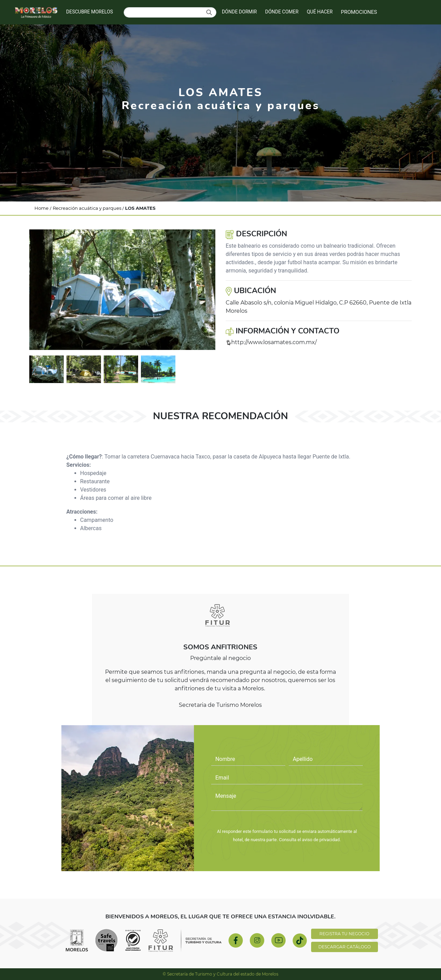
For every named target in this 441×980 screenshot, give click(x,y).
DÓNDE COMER (282, 12)
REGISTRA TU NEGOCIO (344, 934)
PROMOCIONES (359, 12)
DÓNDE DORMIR (239, 12)
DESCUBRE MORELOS (90, 12)
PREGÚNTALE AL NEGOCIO (287, 822)
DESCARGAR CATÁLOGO (345, 947)
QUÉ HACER (320, 12)
